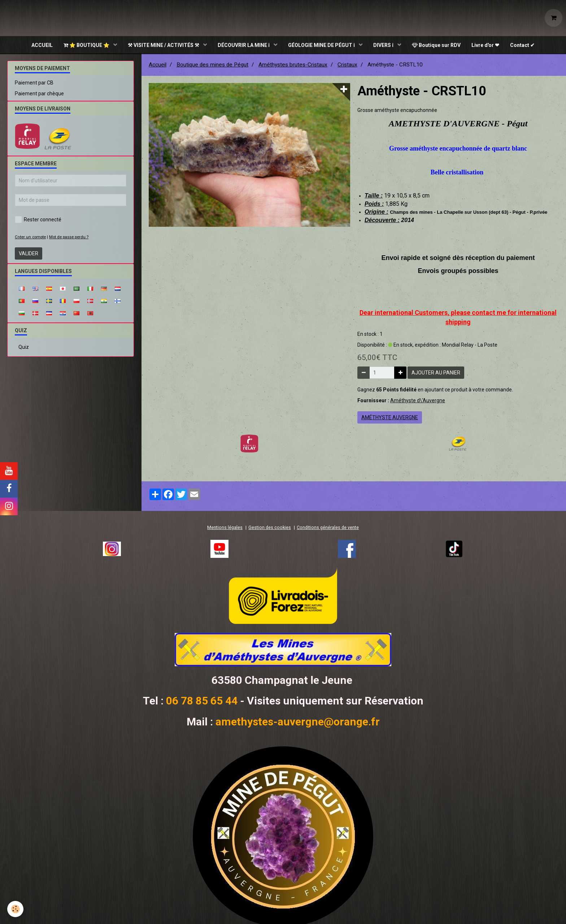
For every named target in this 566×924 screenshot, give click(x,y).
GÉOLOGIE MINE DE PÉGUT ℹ (322, 45)
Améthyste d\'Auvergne (418, 401)
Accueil (158, 65)
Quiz (24, 348)
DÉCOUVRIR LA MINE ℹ (244, 45)
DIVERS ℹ (384, 45)
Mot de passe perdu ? (69, 238)
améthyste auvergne (390, 418)
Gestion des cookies (270, 528)
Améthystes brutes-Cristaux (293, 65)
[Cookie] (15, 909)
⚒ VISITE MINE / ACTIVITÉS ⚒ (164, 45)
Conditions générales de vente (328, 528)
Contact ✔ (522, 45)
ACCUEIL (42, 45)
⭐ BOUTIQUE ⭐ (87, 45)
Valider (29, 254)
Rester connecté (38, 220)
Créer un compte (30, 238)
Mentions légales (225, 528)
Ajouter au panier (436, 373)
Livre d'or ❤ (485, 45)
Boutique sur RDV (436, 45)
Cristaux (347, 65)
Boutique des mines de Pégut (212, 65)
